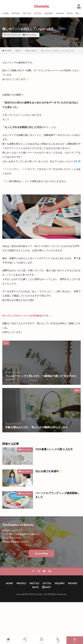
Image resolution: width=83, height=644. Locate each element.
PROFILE (16, 13)
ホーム (8, 640)
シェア (25, 640)
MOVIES (60, 13)
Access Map (41, 553)
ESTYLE (38, 13)
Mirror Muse (31, 35)
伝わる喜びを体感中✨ (49, 471)
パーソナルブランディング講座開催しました (57, 495)
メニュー (41, 640)
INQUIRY (49, 13)
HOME (5, 13)
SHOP (79, 13)
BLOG (70, 13)
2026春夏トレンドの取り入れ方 (54, 449)
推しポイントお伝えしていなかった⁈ (58, 51)
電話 (58, 640)
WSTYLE (27, 13)
